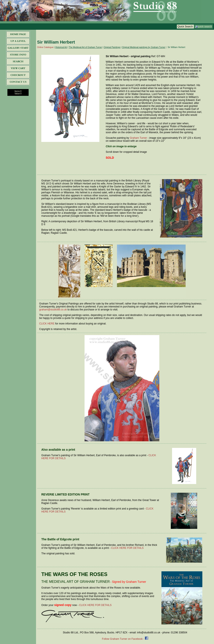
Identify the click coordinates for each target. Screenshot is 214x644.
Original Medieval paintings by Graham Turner (144, 47)
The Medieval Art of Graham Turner (85, 47)
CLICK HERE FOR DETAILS (127, 548)
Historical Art (61, 47)
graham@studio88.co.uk (53, 310)
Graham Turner (138, 138)
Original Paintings (112, 47)
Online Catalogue (45, 47)
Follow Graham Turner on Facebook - (123, 639)
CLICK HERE (47, 324)
